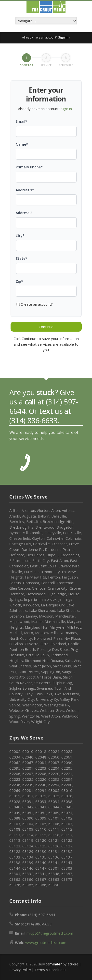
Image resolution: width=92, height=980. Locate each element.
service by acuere (58, 964)
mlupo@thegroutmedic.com (50, 933)
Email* (21, 121)
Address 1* (25, 190)
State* (21, 258)
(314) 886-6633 (33, 420)
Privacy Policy (20, 970)
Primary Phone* (29, 167)
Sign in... (68, 109)
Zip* (19, 281)
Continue (46, 327)
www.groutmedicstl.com (46, 942)
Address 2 (24, 213)
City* (20, 236)
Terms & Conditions (50, 970)
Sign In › (64, 37)
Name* (22, 144)
